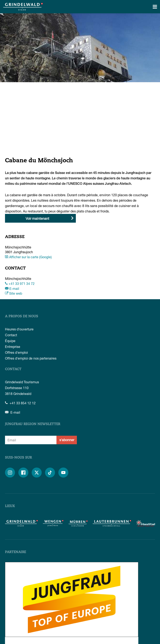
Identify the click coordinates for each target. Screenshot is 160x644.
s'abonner (67, 440)
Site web (14, 293)
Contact (11, 335)
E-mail (12, 288)
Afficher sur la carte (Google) (28, 257)
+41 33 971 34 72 (20, 284)
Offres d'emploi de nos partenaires (31, 358)
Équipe (10, 341)
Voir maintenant (37, 218)
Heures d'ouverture (19, 329)
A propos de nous (22, 316)
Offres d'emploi (16, 352)
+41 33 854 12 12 (20, 403)
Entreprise (13, 347)
